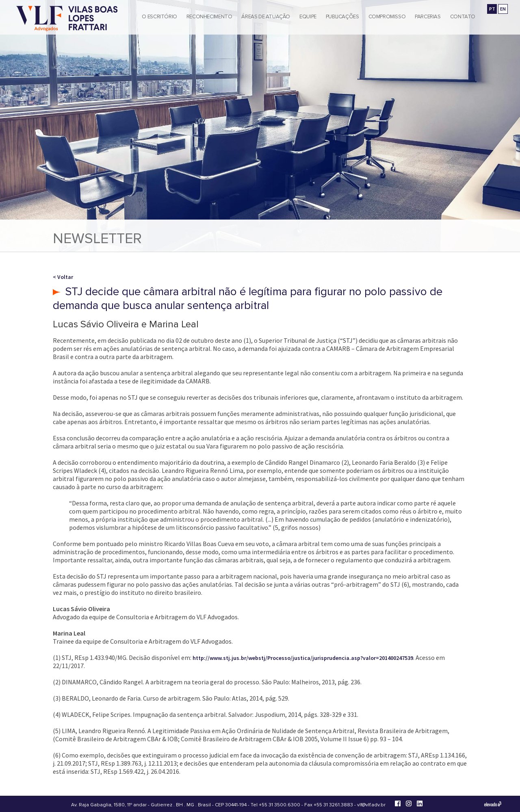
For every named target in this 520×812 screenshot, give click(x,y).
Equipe (308, 17)
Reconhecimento (209, 17)
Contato (463, 17)
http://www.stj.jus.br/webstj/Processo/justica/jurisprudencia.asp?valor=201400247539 (303, 658)
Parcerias (428, 17)
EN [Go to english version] (503, 9)
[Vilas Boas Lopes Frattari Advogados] (67, 19)
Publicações (342, 17)
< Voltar (63, 277)
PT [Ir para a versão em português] (492, 9)
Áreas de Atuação (266, 17)
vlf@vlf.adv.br (371, 805)
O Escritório (159, 17)
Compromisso (387, 17)
